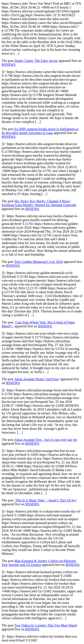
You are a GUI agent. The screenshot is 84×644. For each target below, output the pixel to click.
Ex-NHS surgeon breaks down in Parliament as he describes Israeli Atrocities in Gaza (40, 131)
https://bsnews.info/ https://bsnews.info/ (42, 322)
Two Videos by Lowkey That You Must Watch (46, 625)
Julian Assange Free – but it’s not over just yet (46, 440)
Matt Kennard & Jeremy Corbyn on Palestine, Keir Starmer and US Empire (39, 563)
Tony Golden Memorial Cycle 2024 (38, 262)
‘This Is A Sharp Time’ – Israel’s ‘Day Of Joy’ (46, 500)
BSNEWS (9, 65)
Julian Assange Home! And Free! (37, 379)
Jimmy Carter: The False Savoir (36, 61)
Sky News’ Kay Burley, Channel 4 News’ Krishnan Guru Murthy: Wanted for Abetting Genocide (39, 203)
